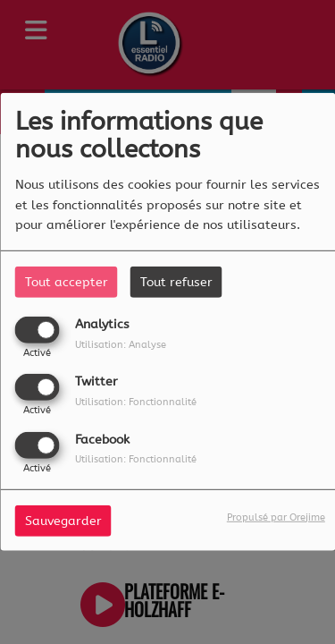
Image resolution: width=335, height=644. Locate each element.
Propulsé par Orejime (276, 517)
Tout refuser (176, 282)
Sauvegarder (63, 520)
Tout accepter (67, 282)
